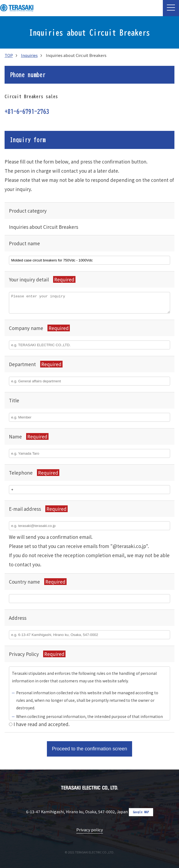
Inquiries (29, 55)
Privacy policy (90, 830)
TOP (9, 55)
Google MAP (141, 812)
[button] (171, 8)
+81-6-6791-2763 (27, 111)
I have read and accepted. (42, 724)
